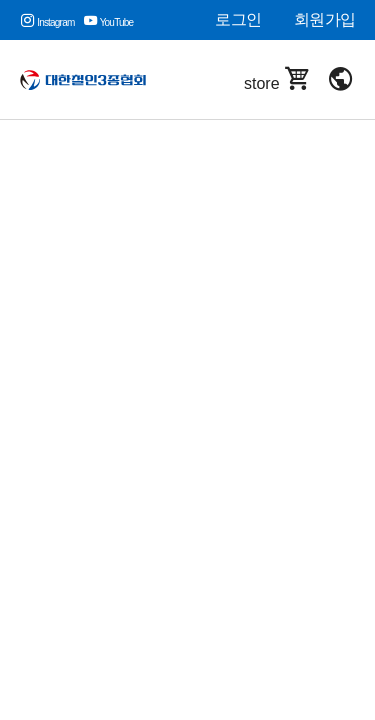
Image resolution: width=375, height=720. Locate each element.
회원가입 (324, 19)
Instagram (47, 22)
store (278, 79)
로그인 (238, 19)
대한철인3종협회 (90, 80)
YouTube (108, 22)
